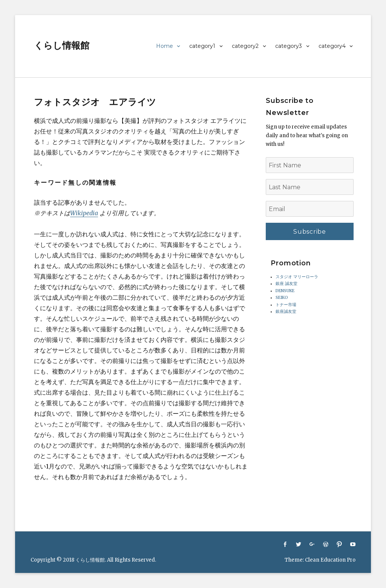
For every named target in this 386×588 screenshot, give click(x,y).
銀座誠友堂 (286, 312)
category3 (289, 46)
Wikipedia (84, 213)
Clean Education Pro (330, 560)
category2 (245, 46)
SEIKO (282, 298)
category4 (332, 46)
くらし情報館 (62, 45)
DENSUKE (285, 291)
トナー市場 (286, 305)
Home (165, 46)
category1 (202, 46)
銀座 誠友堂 (286, 284)
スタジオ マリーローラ (297, 277)
